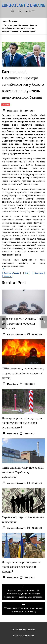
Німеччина (39, 273)
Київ (27, 273)
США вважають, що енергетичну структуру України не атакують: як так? (23, 373)
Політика (6, 105)
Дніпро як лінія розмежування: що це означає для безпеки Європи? (22, 567)
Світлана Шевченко (16, 335)
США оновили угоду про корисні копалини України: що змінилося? (23, 472)
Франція (7, 276)
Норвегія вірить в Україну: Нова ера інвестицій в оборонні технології (22, 323)
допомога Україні (12, 273)
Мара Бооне (13, 111)
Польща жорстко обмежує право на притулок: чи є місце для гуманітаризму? (23, 423)
